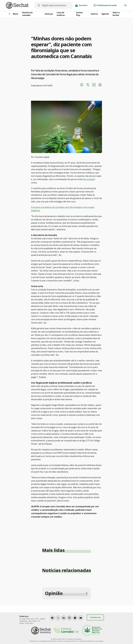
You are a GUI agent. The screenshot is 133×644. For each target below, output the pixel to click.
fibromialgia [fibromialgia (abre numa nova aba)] (89, 179)
